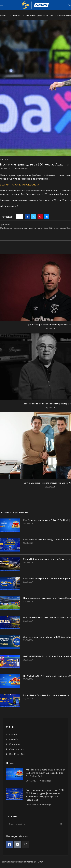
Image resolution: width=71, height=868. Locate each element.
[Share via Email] (47, 217)
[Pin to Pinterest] (40, 217)
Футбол (17, 15)
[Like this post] (21, 217)
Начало (4, 15)
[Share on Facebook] (27, 217)
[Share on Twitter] (34, 217)
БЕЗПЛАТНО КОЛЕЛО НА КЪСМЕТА (20, 185)
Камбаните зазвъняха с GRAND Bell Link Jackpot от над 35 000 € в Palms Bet (45, 773)
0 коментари (46, 781)
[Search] (70, 5)
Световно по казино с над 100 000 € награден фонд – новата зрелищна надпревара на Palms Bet (45, 795)
